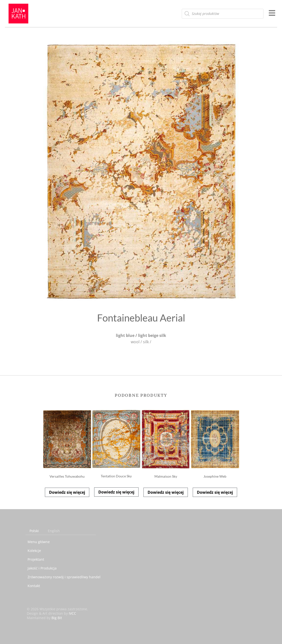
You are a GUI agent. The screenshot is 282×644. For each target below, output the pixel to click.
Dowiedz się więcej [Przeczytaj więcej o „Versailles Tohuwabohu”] (67, 492)
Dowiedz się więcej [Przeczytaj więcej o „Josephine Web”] (215, 492)
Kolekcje (34, 551)
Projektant (36, 559)
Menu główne (39, 542)
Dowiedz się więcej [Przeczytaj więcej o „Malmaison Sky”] (166, 492)
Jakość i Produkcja (42, 568)
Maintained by (44, 618)
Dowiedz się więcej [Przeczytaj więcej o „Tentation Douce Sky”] (116, 492)
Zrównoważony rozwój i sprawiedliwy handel (64, 577)
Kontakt (34, 586)
